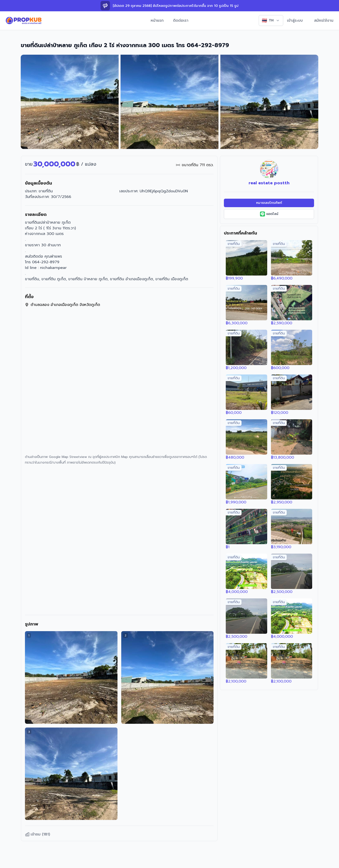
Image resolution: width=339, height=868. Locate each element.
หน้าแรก (157, 21)
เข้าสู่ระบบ (295, 21)
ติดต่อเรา (181, 21)
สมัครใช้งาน (324, 21)
